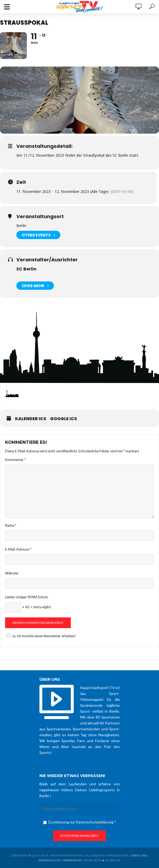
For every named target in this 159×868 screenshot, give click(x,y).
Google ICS (64, 419)
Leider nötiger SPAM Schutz (27, 597)
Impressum (72, 860)
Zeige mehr (35, 286)
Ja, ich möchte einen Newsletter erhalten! (40, 636)
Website (12, 573)
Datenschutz (49, 860)
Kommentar (15, 460)
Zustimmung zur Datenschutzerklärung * (80, 822)
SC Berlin (26, 269)
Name (11, 525)
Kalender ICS (31, 419)
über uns (139, 855)
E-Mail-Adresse (18, 549)
